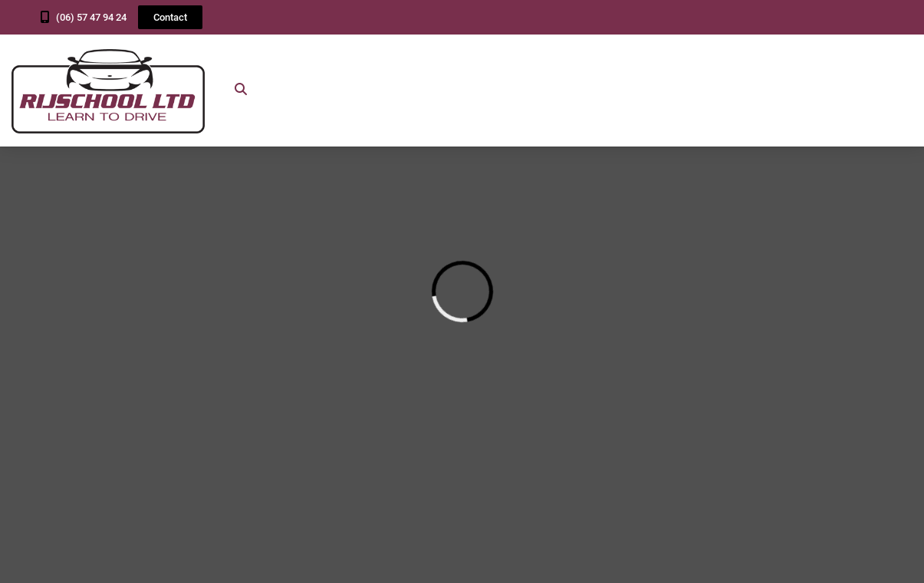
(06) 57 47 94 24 (91, 17)
